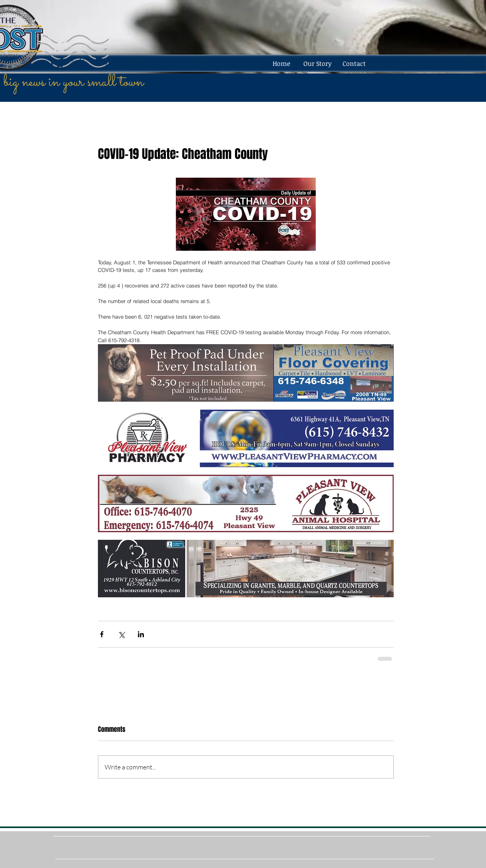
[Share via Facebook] (102, 634)
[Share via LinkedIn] (141, 634)
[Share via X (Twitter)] (121, 634)
